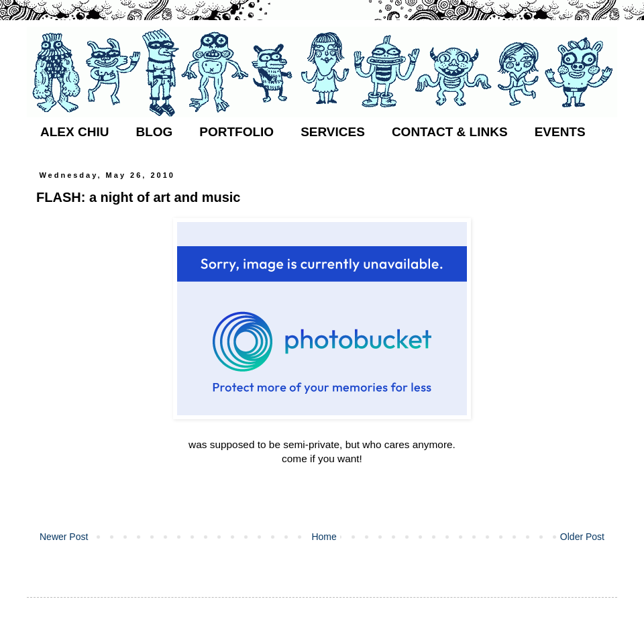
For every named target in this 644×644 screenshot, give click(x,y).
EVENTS (560, 132)
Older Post (582, 537)
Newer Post (64, 537)
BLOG (154, 132)
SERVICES (333, 132)
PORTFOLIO (236, 132)
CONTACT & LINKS (450, 132)
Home (324, 537)
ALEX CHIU (74, 132)
